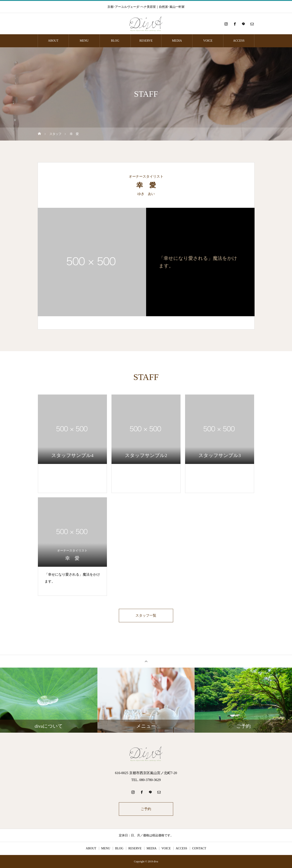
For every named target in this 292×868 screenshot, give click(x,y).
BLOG (115, 41)
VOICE (208, 41)
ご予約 (146, 809)
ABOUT (53, 41)
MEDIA (177, 41)
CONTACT (199, 848)
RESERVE (146, 41)
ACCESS (239, 41)
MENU (84, 41)
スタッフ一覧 (146, 615)
